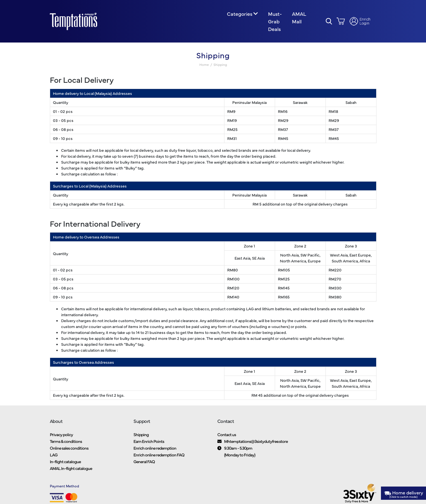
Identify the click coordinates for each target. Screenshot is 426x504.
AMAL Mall (299, 17)
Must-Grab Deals (275, 21)
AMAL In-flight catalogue (71, 468)
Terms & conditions (66, 441)
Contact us (227, 434)
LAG (54, 455)
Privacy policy (61, 434)
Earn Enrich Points (149, 441)
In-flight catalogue (65, 461)
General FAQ (144, 461)
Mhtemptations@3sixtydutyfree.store (256, 441)
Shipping (141, 434)
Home (204, 65)
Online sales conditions (69, 448)
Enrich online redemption (155, 448)
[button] (329, 21)
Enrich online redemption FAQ (159, 455)
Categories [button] (239, 14)
